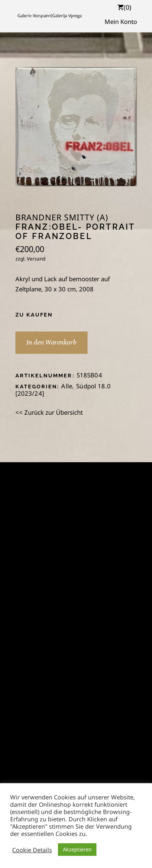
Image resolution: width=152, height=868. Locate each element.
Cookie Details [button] (32, 850)
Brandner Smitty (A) (62, 218)
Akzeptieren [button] (77, 849)
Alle (67, 386)
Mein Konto (121, 22)
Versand (36, 259)
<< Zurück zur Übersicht (49, 412)
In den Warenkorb (51, 342)
